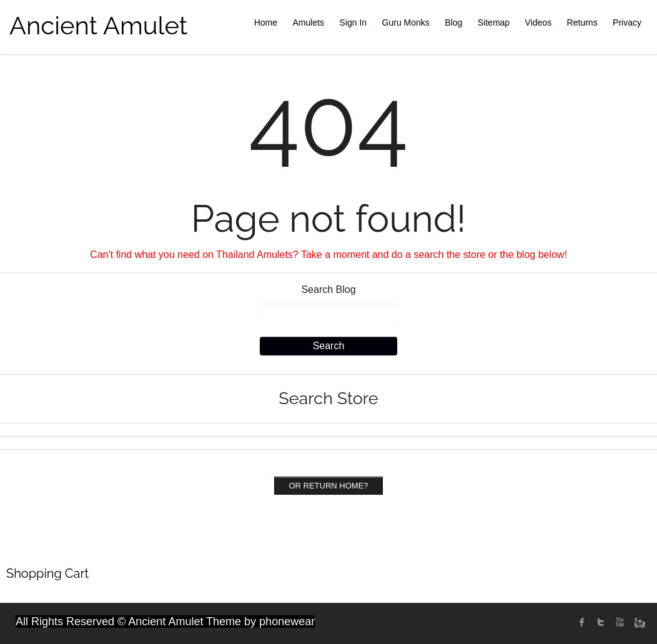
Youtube (620, 622)
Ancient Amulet (98, 25)
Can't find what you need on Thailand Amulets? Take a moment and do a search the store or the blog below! (328, 255)
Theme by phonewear (260, 622)
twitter (601, 622)
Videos (539, 22)
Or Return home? (328, 486)
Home (266, 22)
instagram (638, 622)
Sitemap (494, 22)
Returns (582, 22)
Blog (453, 22)
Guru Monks (406, 22)
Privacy (627, 22)
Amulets (309, 22)
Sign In (353, 22)
